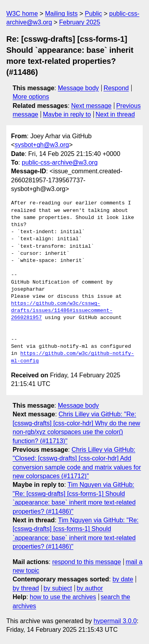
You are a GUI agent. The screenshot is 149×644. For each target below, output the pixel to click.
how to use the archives (63, 597)
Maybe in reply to (67, 114)
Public (93, 14)
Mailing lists (61, 14)
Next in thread (115, 114)
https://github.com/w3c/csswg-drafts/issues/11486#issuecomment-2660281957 (62, 311)
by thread (26, 588)
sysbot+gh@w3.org (42, 145)
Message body (78, 88)
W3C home (22, 14)
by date (123, 579)
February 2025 (80, 22)
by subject (58, 588)
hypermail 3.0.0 (115, 621)
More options (31, 97)
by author (90, 588)
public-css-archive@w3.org (60, 162)
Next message (91, 106)
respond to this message (86, 562)
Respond (116, 88)
